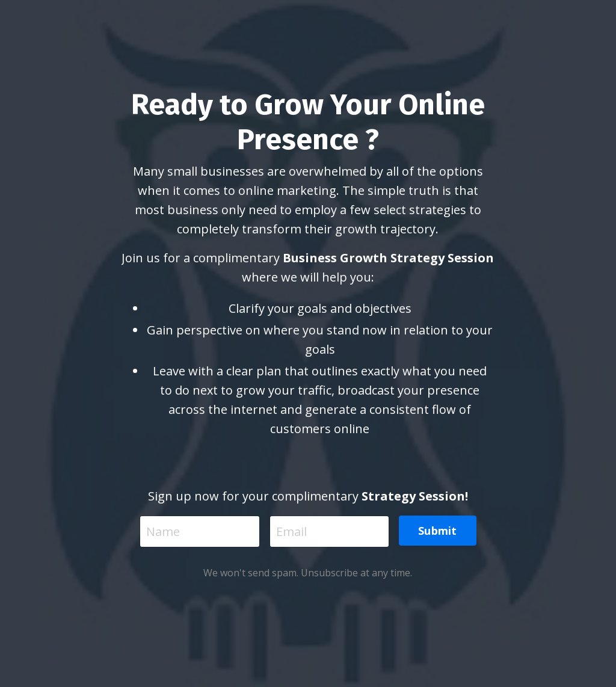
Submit (438, 531)
